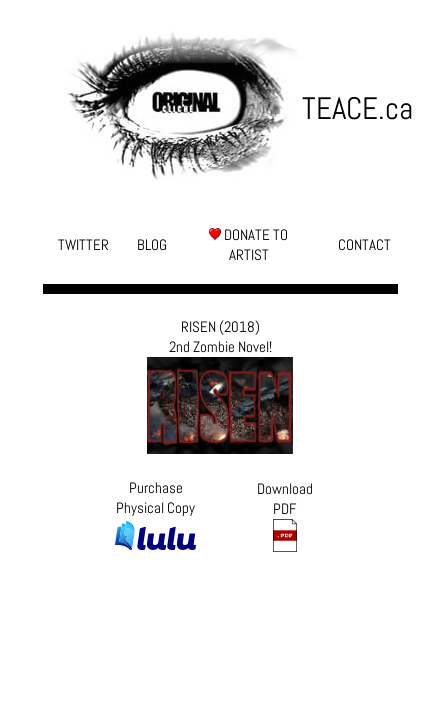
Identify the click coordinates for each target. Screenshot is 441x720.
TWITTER (83, 245)
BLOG (152, 245)
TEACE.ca (350, 108)
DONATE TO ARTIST (248, 245)
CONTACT (364, 245)
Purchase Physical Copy (155, 515)
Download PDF (285, 515)
